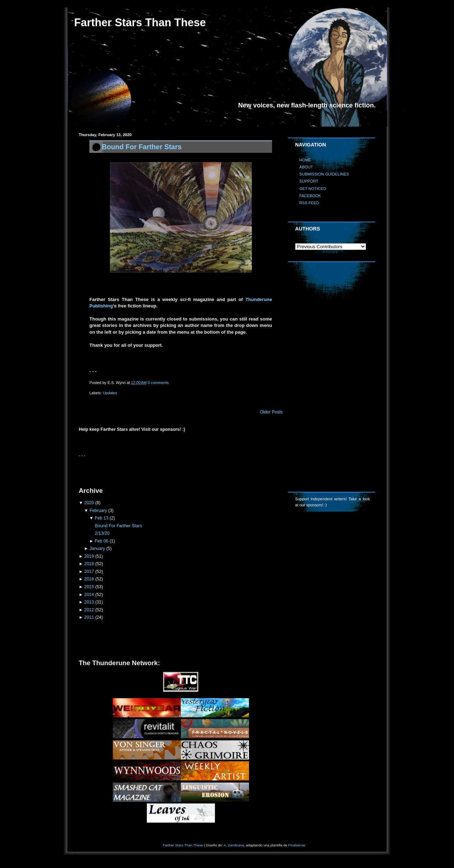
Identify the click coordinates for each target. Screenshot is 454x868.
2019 (89, 556)
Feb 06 (101, 541)
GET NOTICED (313, 189)
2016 (89, 579)
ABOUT (306, 167)
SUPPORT (309, 181)
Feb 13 (101, 518)
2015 (89, 587)
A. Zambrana (234, 845)
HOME (305, 160)
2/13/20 (102, 533)
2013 (89, 602)
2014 (89, 595)
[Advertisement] (162, 469)
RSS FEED (309, 203)
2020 (89, 503)
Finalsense (297, 845)
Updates (110, 393)
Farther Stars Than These (183, 845)
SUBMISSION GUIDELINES (324, 174)
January (97, 549)
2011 (89, 617)
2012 (89, 610)
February (98, 511)
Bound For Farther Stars (142, 147)
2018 (89, 564)
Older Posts (271, 412)
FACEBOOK (310, 196)
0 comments (158, 383)
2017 (89, 572)
